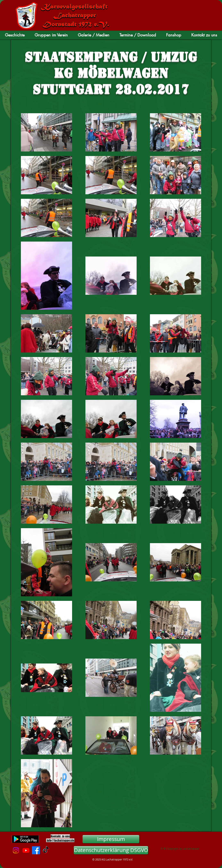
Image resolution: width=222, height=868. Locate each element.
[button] (15, 35)
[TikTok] (46, 850)
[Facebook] (36, 850)
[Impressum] (111, 839)
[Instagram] (16, 850)
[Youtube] (26, 850)
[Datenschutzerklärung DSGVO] (111, 850)
